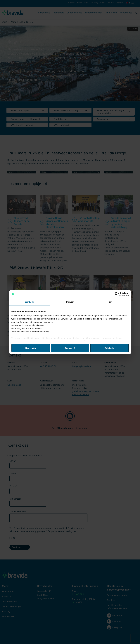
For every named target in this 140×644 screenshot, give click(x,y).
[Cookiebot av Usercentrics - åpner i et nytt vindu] (117, 294)
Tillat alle (109, 348)
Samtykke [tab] (30, 302)
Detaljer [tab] (70, 302)
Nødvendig (31, 348)
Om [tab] (110, 302)
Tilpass (70, 348)
